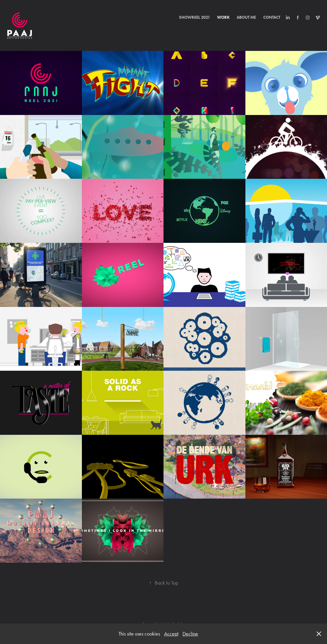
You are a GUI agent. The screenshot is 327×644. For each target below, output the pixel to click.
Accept (171, 634)
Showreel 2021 (195, 17)
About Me (246, 17)
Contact (272, 17)
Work (223, 17)
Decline (190, 634)
